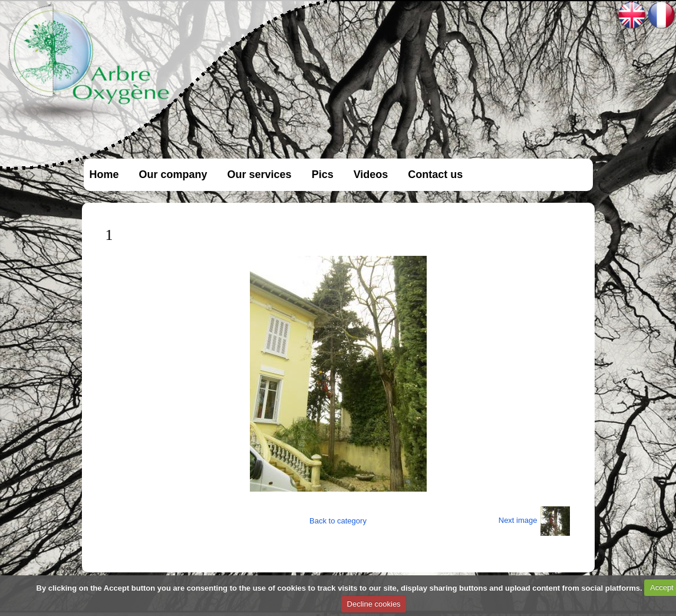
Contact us (435, 174)
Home (104, 174)
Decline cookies (374, 604)
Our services (260, 174)
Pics (323, 174)
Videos (371, 174)
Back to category (338, 521)
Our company (173, 174)
